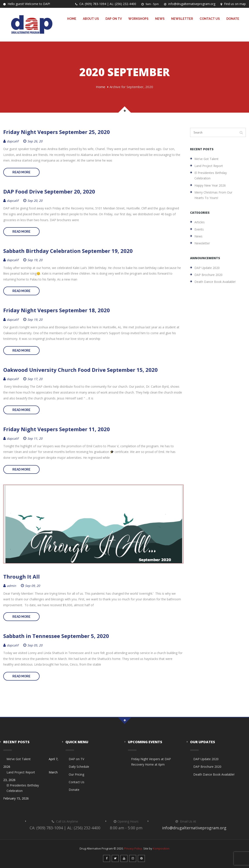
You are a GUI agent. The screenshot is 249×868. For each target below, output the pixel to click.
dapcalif (11, 141)
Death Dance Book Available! (215, 282)
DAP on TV (114, 19)
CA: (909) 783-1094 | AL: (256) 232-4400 (106, 4)
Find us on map (233, 4)
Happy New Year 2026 (210, 185)
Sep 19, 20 (33, 260)
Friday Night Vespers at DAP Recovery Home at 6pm (151, 762)
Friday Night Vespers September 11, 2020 (57, 429)
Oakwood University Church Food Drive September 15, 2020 (80, 370)
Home (72, 19)
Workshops (138, 19)
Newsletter (182, 19)
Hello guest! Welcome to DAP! (27, 4)
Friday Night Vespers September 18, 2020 (57, 310)
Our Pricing (76, 774)
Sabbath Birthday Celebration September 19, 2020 (68, 251)
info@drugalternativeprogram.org (190, 4)
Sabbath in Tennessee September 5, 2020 (56, 636)
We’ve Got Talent (206, 159)
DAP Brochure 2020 (208, 275)
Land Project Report (209, 166)
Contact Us (210, 19)
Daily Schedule (79, 767)
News (160, 19)
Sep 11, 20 (33, 438)
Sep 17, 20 (33, 379)
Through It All (22, 577)
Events (199, 229)
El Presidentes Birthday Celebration (211, 175)
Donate (233, 19)
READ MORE (21, 172)
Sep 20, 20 (33, 201)
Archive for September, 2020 (131, 87)
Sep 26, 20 (33, 141)
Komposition (161, 848)
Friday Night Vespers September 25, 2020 (57, 132)
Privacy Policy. (133, 848)
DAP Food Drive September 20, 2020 (49, 191)
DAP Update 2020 (207, 268)
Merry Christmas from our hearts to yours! (213, 195)
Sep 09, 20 (30, 586)
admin (10, 586)
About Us (91, 19)
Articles (200, 222)
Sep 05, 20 (33, 645)
